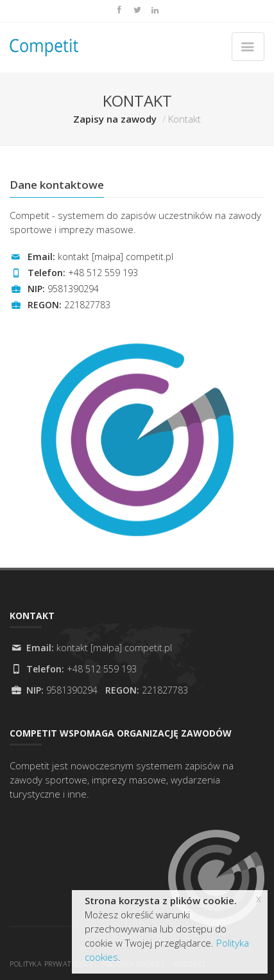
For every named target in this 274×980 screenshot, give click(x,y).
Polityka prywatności (51, 964)
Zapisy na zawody (115, 119)
